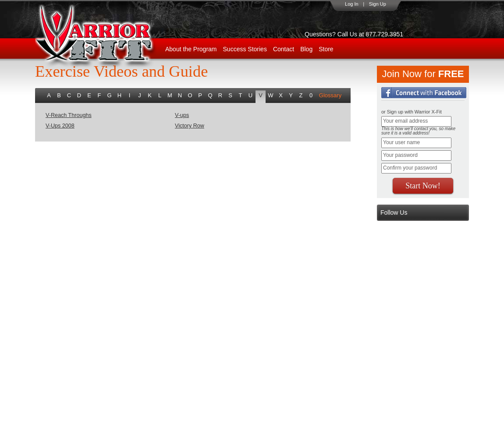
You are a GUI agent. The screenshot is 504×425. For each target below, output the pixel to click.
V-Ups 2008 (60, 126)
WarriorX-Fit (105, 36)
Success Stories (245, 49)
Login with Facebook (424, 93)
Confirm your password (410, 168)
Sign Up (378, 4)
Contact (284, 49)
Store (326, 49)
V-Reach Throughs (69, 115)
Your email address (405, 121)
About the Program (191, 49)
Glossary (330, 95)
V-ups (182, 115)
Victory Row (190, 126)
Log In (352, 4)
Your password (400, 155)
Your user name (401, 142)
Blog (306, 49)
